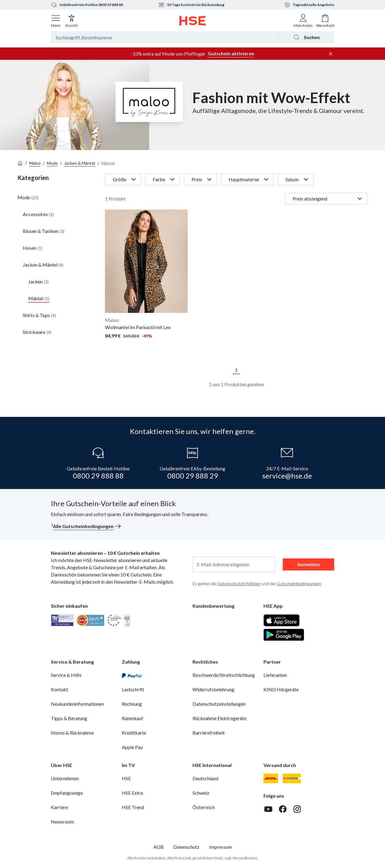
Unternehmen (65, 778)
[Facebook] (283, 809)
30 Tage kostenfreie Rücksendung (191, 5)
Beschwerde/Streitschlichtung (224, 675)
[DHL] (271, 778)
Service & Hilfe (66, 675)
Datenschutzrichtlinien (239, 584)
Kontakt (59, 689)
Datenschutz (186, 847)
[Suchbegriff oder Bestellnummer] (164, 37)
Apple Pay (132, 747)
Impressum (220, 847)
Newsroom (62, 822)
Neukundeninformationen (77, 704)
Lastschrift (133, 689)
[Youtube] (268, 809)
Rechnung (132, 704)
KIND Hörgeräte (281, 689)
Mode (52, 163)
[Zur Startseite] (193, 21)
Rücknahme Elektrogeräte (219, 718)
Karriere (59, 807)
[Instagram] (297, 809)
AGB (159, 847)
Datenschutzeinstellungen (219, 704)
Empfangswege (67, 793)
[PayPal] (132, 675)
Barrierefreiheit (209, 733)
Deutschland (205, 778)
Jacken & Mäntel (80, 163)
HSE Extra (132, 793)
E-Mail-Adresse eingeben (223, 564)
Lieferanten (275, 675)
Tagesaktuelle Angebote (309, 5)
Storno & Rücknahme (72, 733)
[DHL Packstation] (292, 778)
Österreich (204, 807)
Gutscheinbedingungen (299, 584)
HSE (126, 778)
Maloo (35, 163)
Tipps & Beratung (69, 718)
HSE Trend (133, 807)
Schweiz (201, 793)
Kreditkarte (134, 733)
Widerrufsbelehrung (213, 689)
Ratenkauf (132, 718)
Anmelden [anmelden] (308, 564)
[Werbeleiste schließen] (331, 54)
